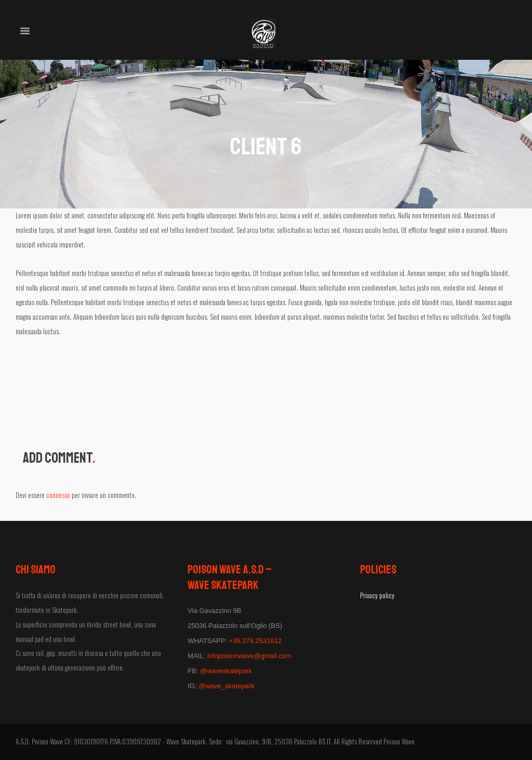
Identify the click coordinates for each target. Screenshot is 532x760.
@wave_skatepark (226, 686)
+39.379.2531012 (256, 641)
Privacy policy (377, 595)
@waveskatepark (226, 671)
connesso (58, 495)
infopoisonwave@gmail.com (249, 656)
